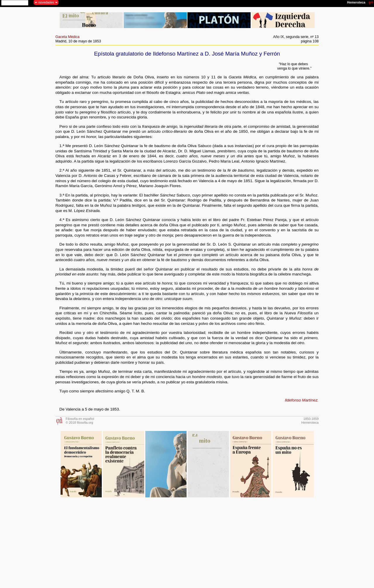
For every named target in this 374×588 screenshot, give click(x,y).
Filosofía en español (80, 419)
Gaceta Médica (68, 37)
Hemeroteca (310, 423)
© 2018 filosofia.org (80, 423)
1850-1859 (311, 419)
